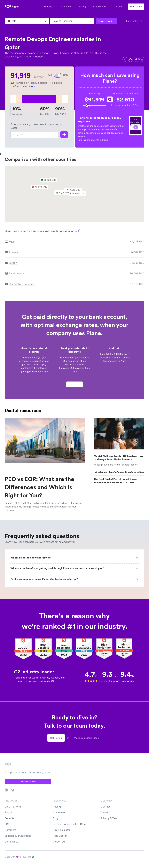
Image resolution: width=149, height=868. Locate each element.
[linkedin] (142, 59)
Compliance (11, 842)
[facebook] (131, 59)
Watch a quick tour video (86, 738)
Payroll (9, 812)
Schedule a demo (28, 781)
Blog (55, 818)
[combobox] (7, 21)
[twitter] (136, 59)
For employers (134, 21)
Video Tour (59, 842)
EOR (7, 824)
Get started (136, 6)
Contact (105, 807)
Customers (67, 6)
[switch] (58, 75)
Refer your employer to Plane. (93, 140)
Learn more (28, 86)
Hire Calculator (61, 830)
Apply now (74, 386)
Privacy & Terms (110, 818)
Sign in (120, 6)
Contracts (10, 830)
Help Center (60, 836)
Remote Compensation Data (69, 824)
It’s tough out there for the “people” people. (116, 465)
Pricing (82, 6)
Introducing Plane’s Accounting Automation (119, 472)
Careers (105, 812)
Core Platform (13, 807)
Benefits (9, 818)
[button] (79, 195)
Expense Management (18, 836)
